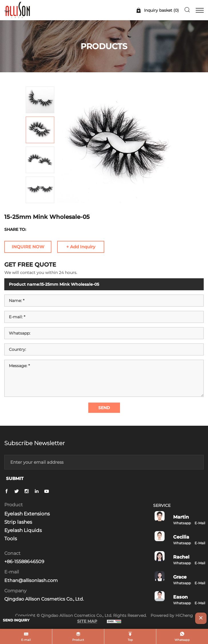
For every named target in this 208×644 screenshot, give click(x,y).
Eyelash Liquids (23, 530)
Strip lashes (18, 522)
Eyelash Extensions (27, 514)
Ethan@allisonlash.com (31, 580)
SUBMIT (15, 478)
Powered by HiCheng (172, 615)
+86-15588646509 (24, 562)
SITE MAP (87, 621)
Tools (11, 539)
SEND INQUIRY (16, 620)
